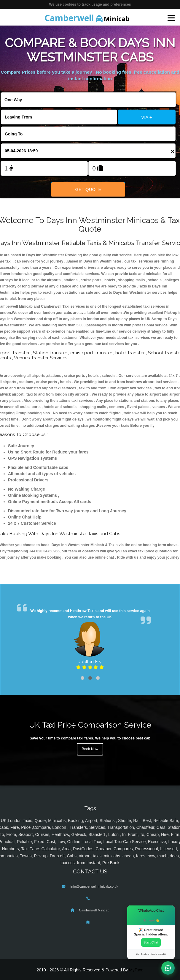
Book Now (90, 749)
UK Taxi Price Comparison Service (90, 725)
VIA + (146, 117)
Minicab (87, 18)
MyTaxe (136, 970)
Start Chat (151, 942)
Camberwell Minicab (94, 910)
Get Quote (88, 189)
